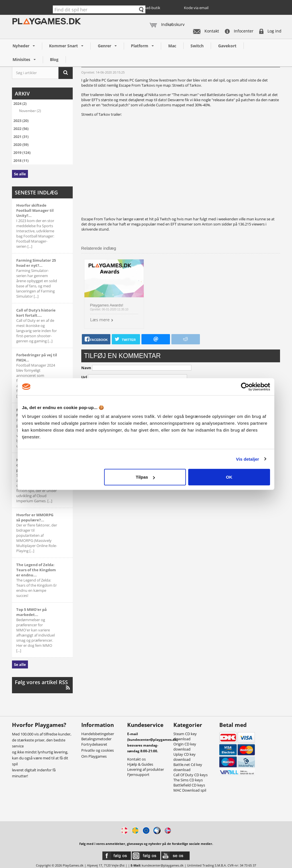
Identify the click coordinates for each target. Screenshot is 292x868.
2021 (21, 137)
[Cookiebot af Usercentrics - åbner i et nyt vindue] (245, 387)
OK (229, 477)
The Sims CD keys (188, 780)
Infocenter (239, 31)
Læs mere (100, 320)
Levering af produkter (146, 769)
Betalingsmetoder (96, 739)
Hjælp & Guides (140, 764)
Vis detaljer (248, 459)
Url (84, 377)
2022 (21, 129)
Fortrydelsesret (94, 744)
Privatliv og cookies (98, 750)
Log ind (270, 31)
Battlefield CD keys (189, 785)
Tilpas (145, 477)
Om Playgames (94, 756)
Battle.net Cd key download (188, 767)
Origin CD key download (185, 747)
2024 (20, 103)
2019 (22, 153)
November (30, 111)
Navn (86, 368)
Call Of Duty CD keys (190, 775)
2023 (21, 121)
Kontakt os (136, 759)
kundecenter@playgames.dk (163, 865)
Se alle (20, 174)
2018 (21, 160)
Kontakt (206, 31)
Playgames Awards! (107, 305)
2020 (21, 145)
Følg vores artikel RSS (42, 685)
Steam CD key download (185, 736)
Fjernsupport (138, 775)
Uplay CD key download (184, 757)
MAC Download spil (190, 790)
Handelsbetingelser (98, 734)
